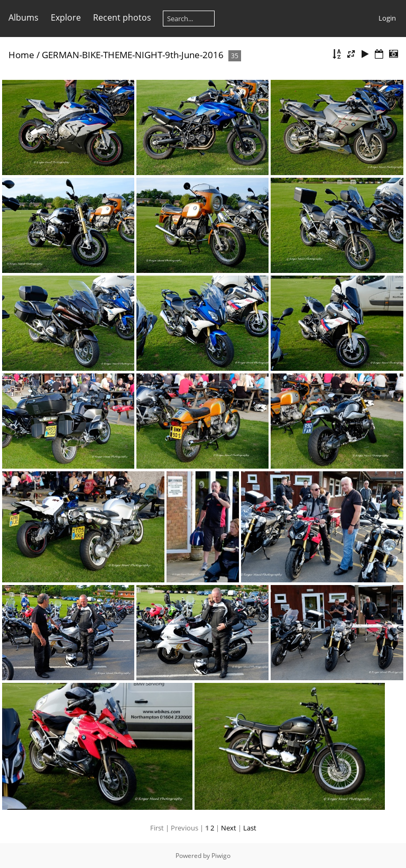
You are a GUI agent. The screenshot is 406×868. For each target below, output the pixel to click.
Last (250, 828)
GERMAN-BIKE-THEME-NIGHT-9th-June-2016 (133, 55)
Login (387, 18)
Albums (24, 17)
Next (229, 828)
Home (21, 55)
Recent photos (122, 17)
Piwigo (221, 856)
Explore (66, 17)
